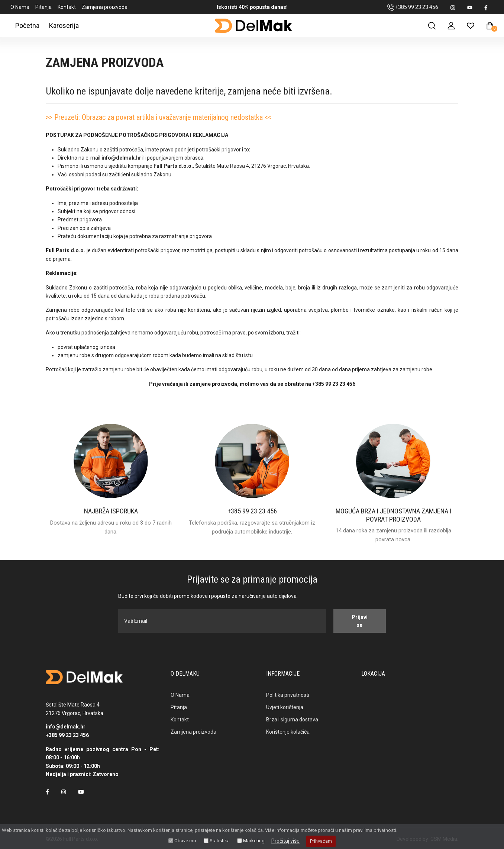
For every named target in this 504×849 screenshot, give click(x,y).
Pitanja (43, 7)
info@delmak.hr (66, 727)
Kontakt (67, 7)
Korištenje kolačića (288, 732)
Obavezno (185, 841)
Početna (27, 25)
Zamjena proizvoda (105, 7)
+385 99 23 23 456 (413, 7)
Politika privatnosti (288, 695)
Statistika (220, 841)
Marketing (254, 841)
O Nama (20, 7)
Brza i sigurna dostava (292, 720)
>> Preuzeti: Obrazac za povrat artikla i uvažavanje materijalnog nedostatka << (159, 117)
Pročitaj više (285, 841)
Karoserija (64, 25)
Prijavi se (358, 621)
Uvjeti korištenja (285, 707)
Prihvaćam (321, 841)
